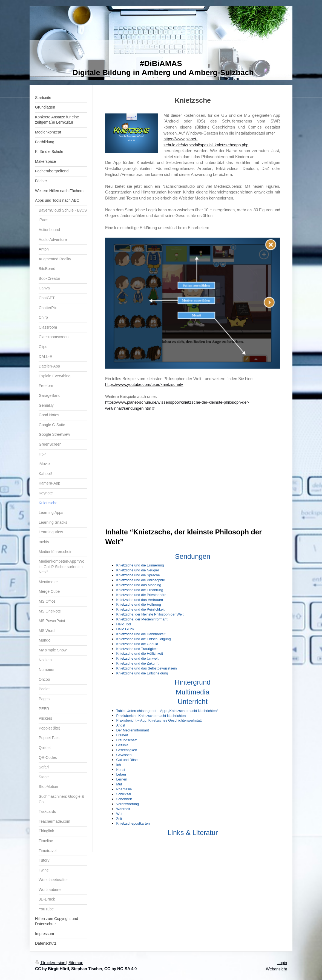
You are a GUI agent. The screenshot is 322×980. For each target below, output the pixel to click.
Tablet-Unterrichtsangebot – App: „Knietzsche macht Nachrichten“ (167, 711)
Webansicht (276, 969)
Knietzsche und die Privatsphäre (141, 595)
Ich (118, 765)
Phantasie (124, 789)
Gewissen (124, 755)
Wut (119, 814)
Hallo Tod (123, 624)
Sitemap (76, 963)
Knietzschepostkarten (133, 823)
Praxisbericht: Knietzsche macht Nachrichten (151, 716)
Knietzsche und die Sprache (138, 575)
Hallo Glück (125, 629)
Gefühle (122, 745)
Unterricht (193, 702)
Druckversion (51, 963)
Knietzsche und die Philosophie (140, 580)
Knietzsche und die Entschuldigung (143, 639)
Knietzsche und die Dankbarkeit (141, 634)
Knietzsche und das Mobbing (139, 585)
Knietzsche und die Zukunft (137, 663)
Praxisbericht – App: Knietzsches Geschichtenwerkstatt (159, 720)
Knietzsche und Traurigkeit (137, 649)
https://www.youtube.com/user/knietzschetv (144, 384)
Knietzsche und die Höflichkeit (140, 653)
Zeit (119, 819)
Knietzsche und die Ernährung (140, 590)
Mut (119, 784)
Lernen (122, 779)
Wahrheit (123, 809)
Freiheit (122, 735)
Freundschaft (126, 740)
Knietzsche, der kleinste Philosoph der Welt (150, 614)
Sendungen (193, 556)
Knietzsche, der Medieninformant (142, 619)
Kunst (121, 770)
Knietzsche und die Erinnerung (140, 565)
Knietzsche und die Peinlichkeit (140, 609)
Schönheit (124, 799)
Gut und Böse (127, 760)
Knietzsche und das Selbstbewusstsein (146, 668)
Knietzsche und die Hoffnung (138, 604)
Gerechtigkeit (126, 750)
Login (282, 963)
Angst (121, 725)
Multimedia (193, 692)
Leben (121, 774)
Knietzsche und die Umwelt (137, 658)
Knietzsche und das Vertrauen (140, 600)
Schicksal (123, 794)
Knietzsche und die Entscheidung (142, 673)
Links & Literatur (193, 833)
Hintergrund (193, 682)
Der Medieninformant (133, 730)
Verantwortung (127, 804)
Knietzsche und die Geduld (137, 644)
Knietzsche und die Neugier (138, 570)
